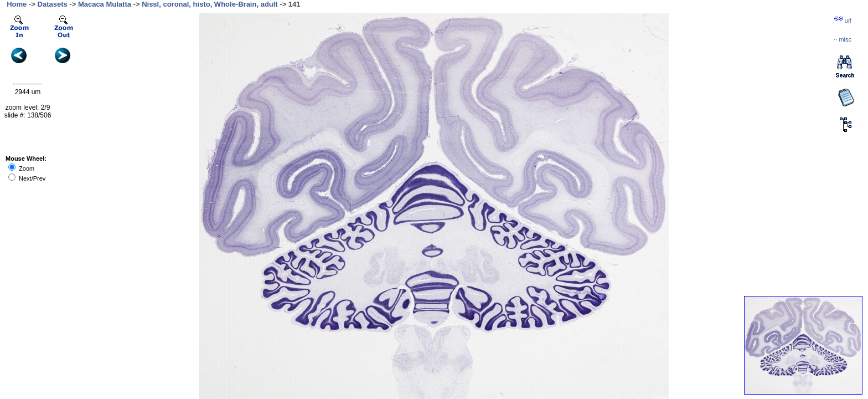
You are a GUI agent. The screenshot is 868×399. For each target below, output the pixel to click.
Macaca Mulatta (105, 4)
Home (17, 4)
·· (843, 39)
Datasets (53, 4)
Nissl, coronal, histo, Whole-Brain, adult (210, 4)
